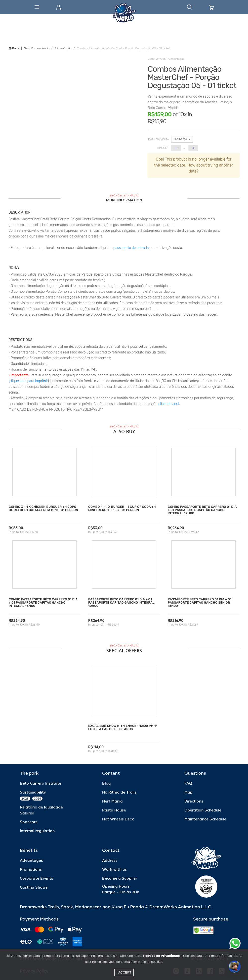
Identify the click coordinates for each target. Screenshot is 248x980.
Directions (194, 801)
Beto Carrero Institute (41, 783)
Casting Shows (34, 888)
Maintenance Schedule (205, 819)
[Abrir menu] (37, 7)
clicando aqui (169, 404)
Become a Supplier (120, 879)
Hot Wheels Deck (118, 819)
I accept (124, 972)
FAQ (188, 783)
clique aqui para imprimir (29, 381)
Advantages (31, 861)
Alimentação (63, 48)
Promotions (31, 870)
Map (188, 792)
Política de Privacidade (161, 956)
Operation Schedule (203, 810)
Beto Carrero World (36, 48)
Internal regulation (37, 831)
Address (110, 861)
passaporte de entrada (131, 248)
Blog (106, 783)
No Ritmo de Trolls (119, 792)
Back (14, 48)
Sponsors (29, 822)
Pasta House (114, 810)
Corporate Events (37, 879)
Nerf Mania (112, 801)
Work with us (114, 870)
